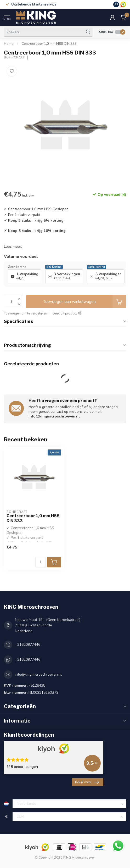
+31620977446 (28, 645)
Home (9, 44)
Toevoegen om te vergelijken (26, 313)
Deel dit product (67, 313)
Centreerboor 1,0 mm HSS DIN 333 (49, 44)
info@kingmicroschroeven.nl (54, 416)
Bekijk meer (87, 782)
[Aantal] (41, 562)
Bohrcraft (14, 58)
